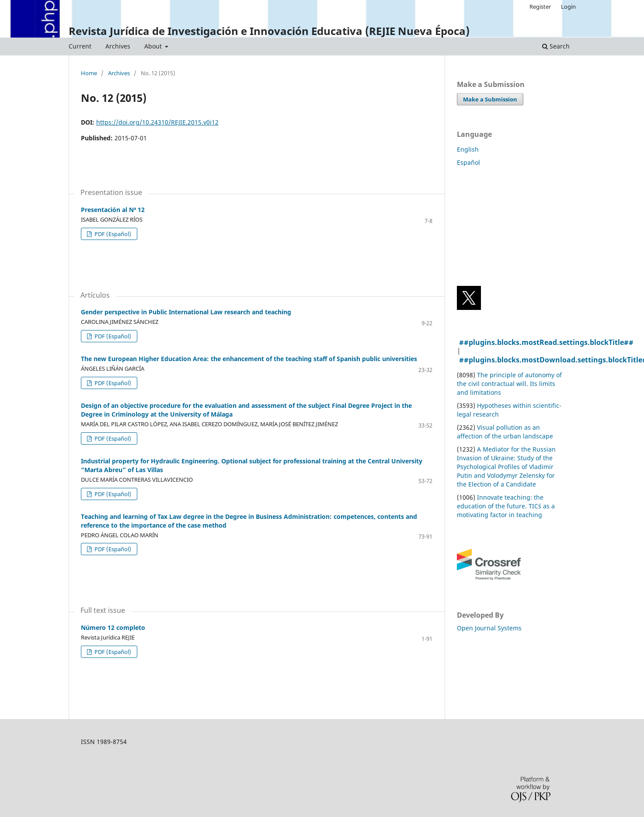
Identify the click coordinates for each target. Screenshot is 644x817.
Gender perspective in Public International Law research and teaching (186, 312)
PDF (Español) (112, 234)
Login (568, 7)
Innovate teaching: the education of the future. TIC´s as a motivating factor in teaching (506, 506)
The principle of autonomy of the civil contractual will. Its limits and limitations (509, 384)
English (468, 149)
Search (556, 46)
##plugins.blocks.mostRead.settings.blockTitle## (546, 342)
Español (468, 162)
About (154, 46)
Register (540, 7)
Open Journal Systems (489, 628)
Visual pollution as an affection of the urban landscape (505, 432)
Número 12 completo (113, 628)
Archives (118, 46)
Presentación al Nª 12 (113, 210)
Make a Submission (490, 99)
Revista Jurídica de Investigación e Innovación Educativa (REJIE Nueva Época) (269, 31)
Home (89, 73)
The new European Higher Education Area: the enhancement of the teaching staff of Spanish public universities (249, 359)
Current (80, 46)
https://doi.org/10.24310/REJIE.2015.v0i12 (157, 122)
